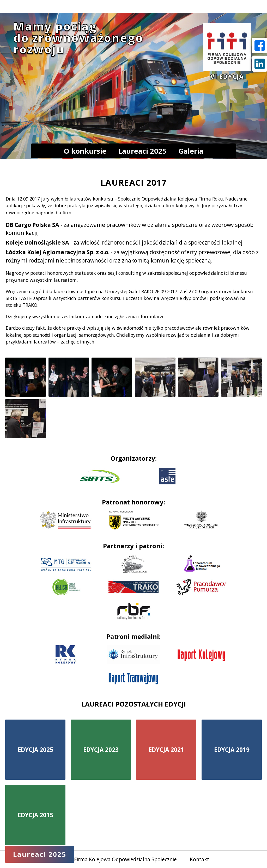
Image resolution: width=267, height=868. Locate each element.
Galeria (191, 151)
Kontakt (199, 859)
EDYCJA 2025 (35, 750)
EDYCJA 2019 (232, 750)
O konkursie (85, 151)
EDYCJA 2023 (101, 750)
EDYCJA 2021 (166, 750)
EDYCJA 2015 (35, 815)
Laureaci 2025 (142, 151)
